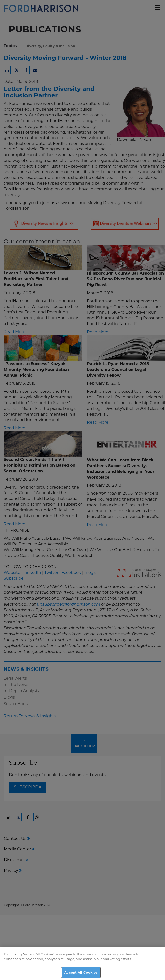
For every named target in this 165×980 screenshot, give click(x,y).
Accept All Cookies (81, 975)
